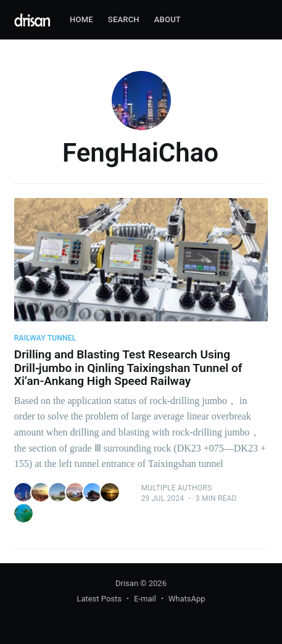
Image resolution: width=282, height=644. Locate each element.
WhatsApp (187, 599)
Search (124, 19)
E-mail (145, 599)
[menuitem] (81, 20)
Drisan (127, 583)
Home (81, 19)
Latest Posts (99, 599)
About (168, 19)
